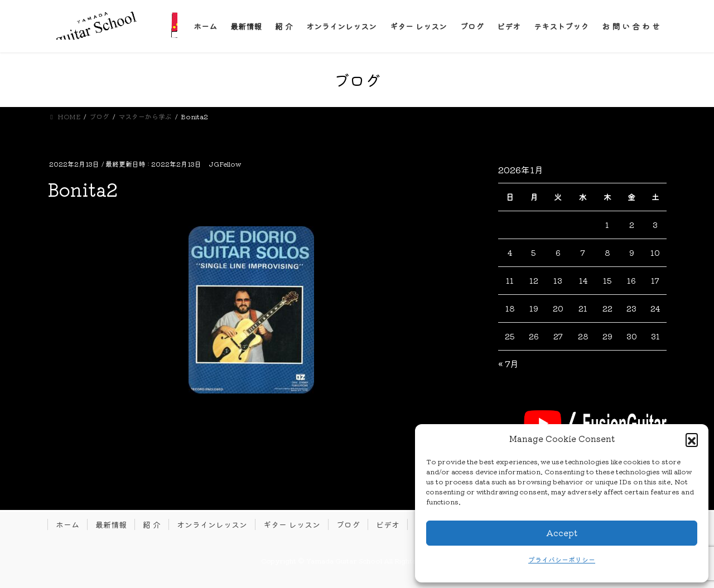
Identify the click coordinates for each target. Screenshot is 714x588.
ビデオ (388, 524)
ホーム (67, 524)
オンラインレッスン (212, 524)
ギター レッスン (292, 524)
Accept (562, 533)
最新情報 (111, 524)
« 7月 (508, 363)
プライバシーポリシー (562, 559)
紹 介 (152, 524)
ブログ (348, 524)
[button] (692, 439)
